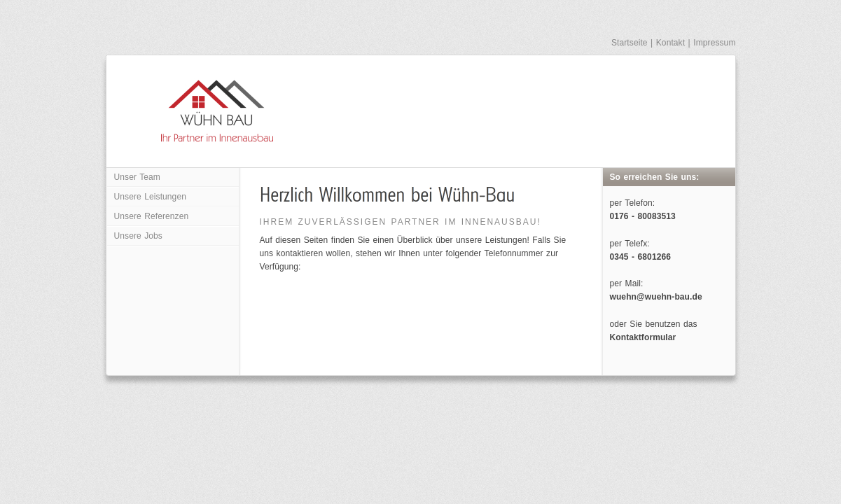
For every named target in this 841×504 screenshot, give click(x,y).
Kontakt (670, 43)
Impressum (714, 43)
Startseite (630, 43)
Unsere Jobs (138, 236)
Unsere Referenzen (152, 216)
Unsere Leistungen (150, 197)
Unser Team (137, 177)
